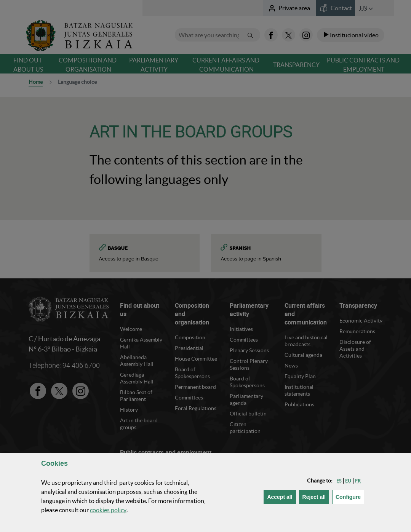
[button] (339, 481)
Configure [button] (350, 496)
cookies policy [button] (108, 510)
